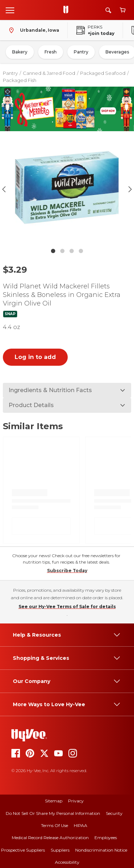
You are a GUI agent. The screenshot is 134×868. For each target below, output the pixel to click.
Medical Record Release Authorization (50, 838)
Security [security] (114, 813)
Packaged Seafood (103, 73)
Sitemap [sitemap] (54, 801)
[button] (67, 189)
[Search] (108, 10)
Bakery (20, 52)
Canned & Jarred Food (49, 73)
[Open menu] (10, 10)
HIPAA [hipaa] (81, 825)
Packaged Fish (20, 80)
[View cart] (123, 10)
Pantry (81, 52)
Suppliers (60, 850)
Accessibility (67, 862)
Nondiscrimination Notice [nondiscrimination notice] (101, 850)
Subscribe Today (67, 571)
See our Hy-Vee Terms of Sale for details (67, 607)
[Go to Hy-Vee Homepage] (68, 10)
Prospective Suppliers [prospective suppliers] (23, 850)
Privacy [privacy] (76, 801)
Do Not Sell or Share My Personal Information (53, 813)
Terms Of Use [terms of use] (55, 825)
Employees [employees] (106, 838)
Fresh (51, 52)
